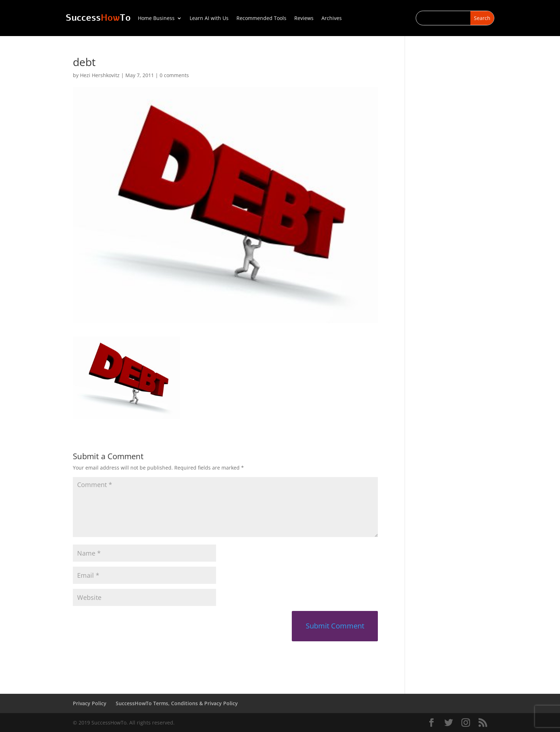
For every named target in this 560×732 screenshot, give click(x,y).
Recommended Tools (261, 19)
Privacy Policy (90, 703)
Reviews (304, 19)
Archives (332, 19)
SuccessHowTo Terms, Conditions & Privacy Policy (177, 703)
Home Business (156, 19)
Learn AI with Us (209, 19)
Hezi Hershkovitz (100, 75)
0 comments (174, 75)
